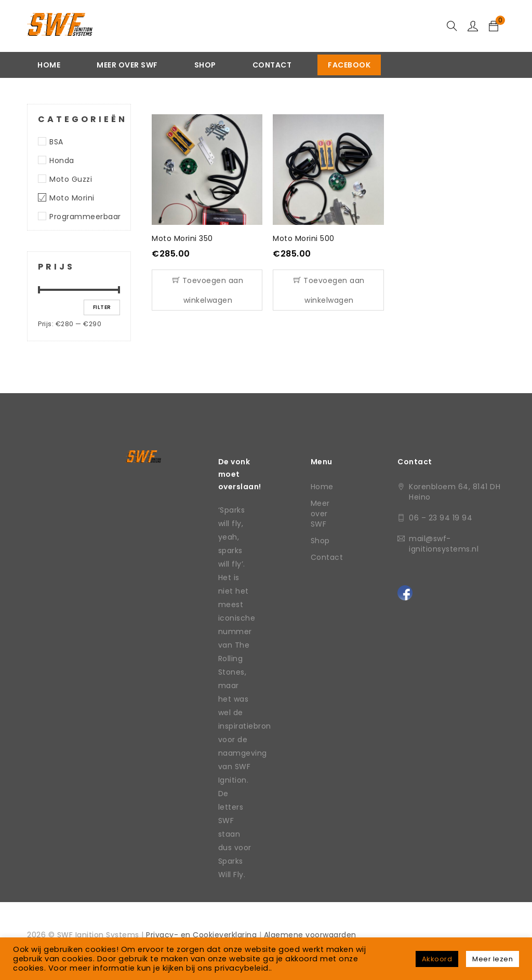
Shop (320, 541)
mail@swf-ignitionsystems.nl (444, 544)
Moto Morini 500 (304, 238)
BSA (56, 142)
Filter (102, 307)
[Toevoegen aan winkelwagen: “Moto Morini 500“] (328, 290)
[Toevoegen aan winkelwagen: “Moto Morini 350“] (207, 290)
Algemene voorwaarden (310, 935)
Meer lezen (493, 959)
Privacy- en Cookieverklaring (203, 935)
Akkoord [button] (437, 959)
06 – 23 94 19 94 (441, 518)
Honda (62, 160)
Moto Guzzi (71, 179)
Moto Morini (72, 198)
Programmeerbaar (85, 217)
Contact (327, 557)
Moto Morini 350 (182, 238)
